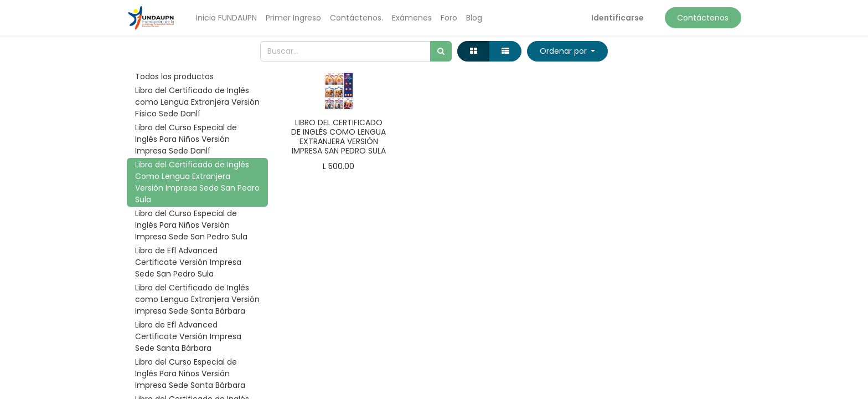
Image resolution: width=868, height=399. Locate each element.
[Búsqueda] (441, 51)
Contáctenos (703, 18)
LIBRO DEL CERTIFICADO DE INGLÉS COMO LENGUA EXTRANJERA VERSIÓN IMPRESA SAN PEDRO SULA (339, 136)
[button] (567, 51)
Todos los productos (174, 76)
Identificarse (618, 18)
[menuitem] (226, 18)
